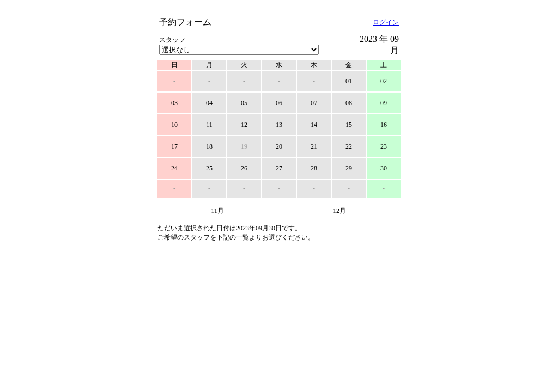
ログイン (386, 22)
